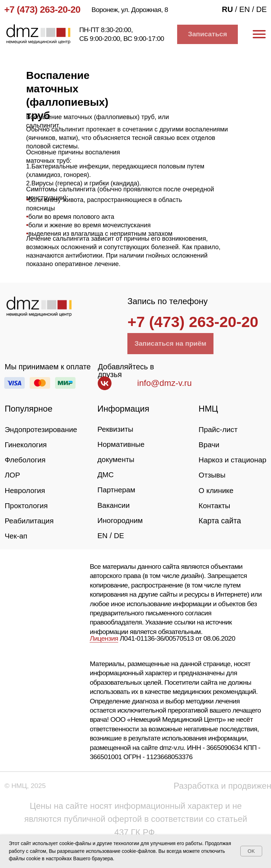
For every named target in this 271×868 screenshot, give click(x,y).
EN (103, 535)
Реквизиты (116, 429)
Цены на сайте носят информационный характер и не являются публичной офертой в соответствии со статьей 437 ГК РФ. (136, 819)
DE (120, 535)
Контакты (215, 521)
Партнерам (117, 490)
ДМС (106, 475)
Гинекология (26, 445)
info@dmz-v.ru (165, 383)
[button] (208, 34)
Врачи (209, 445)
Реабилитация (30, 521)
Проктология (27, 506)
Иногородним (121, 520)
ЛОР (13, 475)
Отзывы (213, 490)
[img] (39, 307)
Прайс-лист (219, 429)
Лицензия (104, 638)
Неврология (26, 490)
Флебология (26, 460)
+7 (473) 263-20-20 (42, 10)
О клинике (217, 506)
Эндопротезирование (42, 429)
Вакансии (114, 505)
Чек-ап (16, 536)
